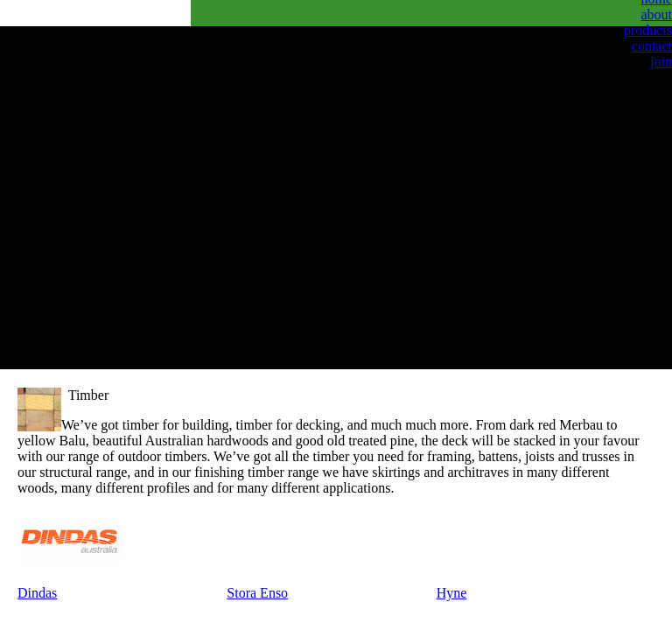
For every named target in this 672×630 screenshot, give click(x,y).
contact (652, 46)
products (648, 30)
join (661, 62)
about (656, 14)
